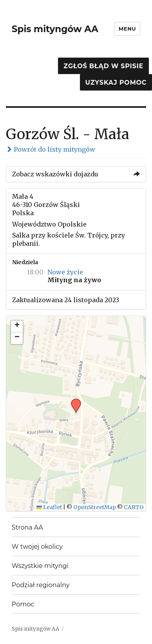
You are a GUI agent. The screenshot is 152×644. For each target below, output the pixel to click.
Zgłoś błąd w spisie (103, 66)
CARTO (134, 507)
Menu (127, 29)
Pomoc (23, 604)
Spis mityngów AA (55, 29)
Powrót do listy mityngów (51, 149)
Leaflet (49, 507)
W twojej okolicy (37, 547)
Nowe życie (65, 272)
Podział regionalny (41, 585)
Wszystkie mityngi (40, 566)
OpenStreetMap (95, 507)
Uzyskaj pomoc (116, 83)
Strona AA (27, 527)
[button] (73, 401)
